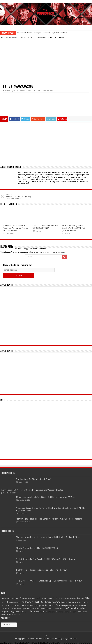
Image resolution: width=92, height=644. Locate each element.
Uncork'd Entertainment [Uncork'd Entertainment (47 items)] (48, 612)
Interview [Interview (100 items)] (60, 605)
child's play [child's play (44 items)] (30, 598)
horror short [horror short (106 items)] (26, 605)
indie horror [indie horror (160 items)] (49, 605)
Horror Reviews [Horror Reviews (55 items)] (14, 606)
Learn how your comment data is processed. (47, 252)
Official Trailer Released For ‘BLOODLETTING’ (45, 227)
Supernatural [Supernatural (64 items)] (19, 612)
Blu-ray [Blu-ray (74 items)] (23, 598)
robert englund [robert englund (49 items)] (35, 609)
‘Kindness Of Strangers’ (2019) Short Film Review (20, 197)
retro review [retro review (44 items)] (12, 609)
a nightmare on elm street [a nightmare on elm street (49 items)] (10, 598)
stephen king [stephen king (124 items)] (7, 612)
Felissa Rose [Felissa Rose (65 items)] (80, 598)
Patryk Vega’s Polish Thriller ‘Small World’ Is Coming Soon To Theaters (49, 519)
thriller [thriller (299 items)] (29, 611)
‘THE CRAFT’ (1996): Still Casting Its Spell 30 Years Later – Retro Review (49, 581)
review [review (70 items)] (19, 608)
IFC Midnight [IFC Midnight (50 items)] (37, 606)
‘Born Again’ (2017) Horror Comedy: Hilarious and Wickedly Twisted (32, 490)
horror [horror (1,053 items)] (39, 602)
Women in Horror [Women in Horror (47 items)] (7, 614)
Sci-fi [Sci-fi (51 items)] (52, 609)
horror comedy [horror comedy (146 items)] (54, 602)
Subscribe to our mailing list (18, 265)
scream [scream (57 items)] (57, 609)
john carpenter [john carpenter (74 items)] (71, 605)
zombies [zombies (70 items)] (17, 614)
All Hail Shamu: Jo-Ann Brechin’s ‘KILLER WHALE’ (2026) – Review (74, 228)
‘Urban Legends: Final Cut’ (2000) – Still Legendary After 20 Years (46, 497)
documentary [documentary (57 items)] (64, 598)
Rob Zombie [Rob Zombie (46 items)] (45, 609)
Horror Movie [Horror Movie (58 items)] (76, 602)
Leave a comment (47, 91)
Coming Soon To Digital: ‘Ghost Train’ (33, 479)
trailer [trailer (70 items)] (36, 612)
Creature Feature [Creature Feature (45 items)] (46, 598)
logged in (28, 249)
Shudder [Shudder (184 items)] (73, 608)
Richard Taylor (10, 91)
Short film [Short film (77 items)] (64, 608)
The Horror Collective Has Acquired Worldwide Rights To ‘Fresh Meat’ (42, 33)
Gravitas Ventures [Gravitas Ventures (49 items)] (15, 602)
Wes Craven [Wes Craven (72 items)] (82, 612)
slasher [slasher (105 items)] (82, 608)
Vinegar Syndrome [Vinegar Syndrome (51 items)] (71, 612)
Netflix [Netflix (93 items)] (4, 608)
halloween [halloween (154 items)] (27, 602)
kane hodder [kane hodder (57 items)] (82, 606)
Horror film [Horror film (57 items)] (67, 602)
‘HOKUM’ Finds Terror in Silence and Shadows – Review (41, 570)
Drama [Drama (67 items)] (72, 598)
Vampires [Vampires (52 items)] (60, 612)
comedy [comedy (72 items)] (37, 598)
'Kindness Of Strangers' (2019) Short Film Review (27, 37)
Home (4, 37)
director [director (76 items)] (56, 598)
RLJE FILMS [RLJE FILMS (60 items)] (26, 608)
